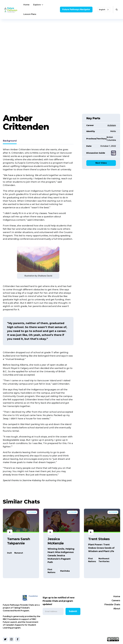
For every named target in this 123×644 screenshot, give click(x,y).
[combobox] (104, 10)
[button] (38, 5)
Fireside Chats (112, 605)
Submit (73, 611)
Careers (116, 600)
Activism (112, 125)
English (102, 10)
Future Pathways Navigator (76, 9)
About (117, 609)
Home (26, 5)
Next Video (101, 163)
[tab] (10, 141)
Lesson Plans (30, 14)
